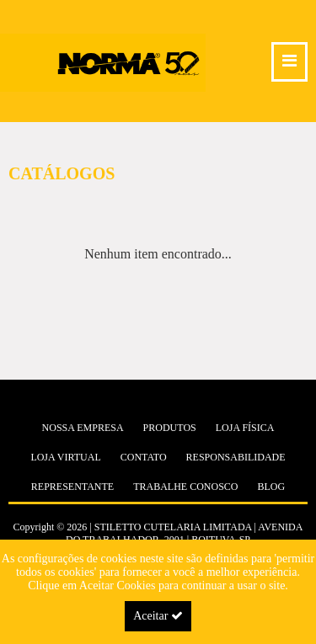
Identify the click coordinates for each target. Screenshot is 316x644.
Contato (144, 457)
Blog (272, 487)
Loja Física (245, 428)
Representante (72, 487)
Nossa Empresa (83, 428)
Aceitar (158, 616)
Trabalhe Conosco (185, 487)
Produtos (170, 428)
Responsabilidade (236, 457)
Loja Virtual (65, 457)
